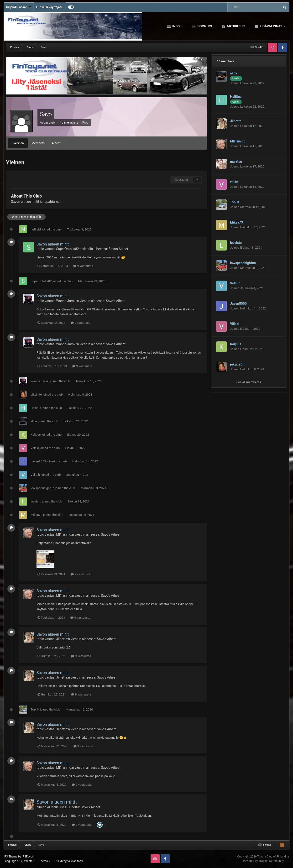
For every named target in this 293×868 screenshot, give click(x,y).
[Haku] (243, 7)
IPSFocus (28, 857)
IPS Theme (10, 857)
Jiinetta (62, 639)
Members (38, 143)
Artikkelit (235, 26)
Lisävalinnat (271, 26)
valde (234, 182)
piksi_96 (36, 395)
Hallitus (36, 408)
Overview (18, 143)
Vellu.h (35, 475)
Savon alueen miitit (53, 244)
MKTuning (64, 534)
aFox (34, 421)
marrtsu (236, 162)
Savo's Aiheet (118, 249)
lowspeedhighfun (42, 488)
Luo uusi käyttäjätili (50, 7)
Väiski (35, 448)
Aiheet (56, 143)
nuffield (36, 229)
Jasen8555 (38, 461)
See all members (249, 382)
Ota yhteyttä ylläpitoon (69, 861)
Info (176, 26)
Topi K (35, 709)
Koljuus (36, 435)
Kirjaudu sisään (18, 7)
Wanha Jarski (66, 301)
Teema (45, 861)
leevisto (36, 501)
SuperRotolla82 (67, 249)
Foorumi (204, 26)
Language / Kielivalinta (19, 861)
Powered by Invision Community (263, 861)
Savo (46, 114)
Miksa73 (37, 515)
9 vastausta (83, 266)
